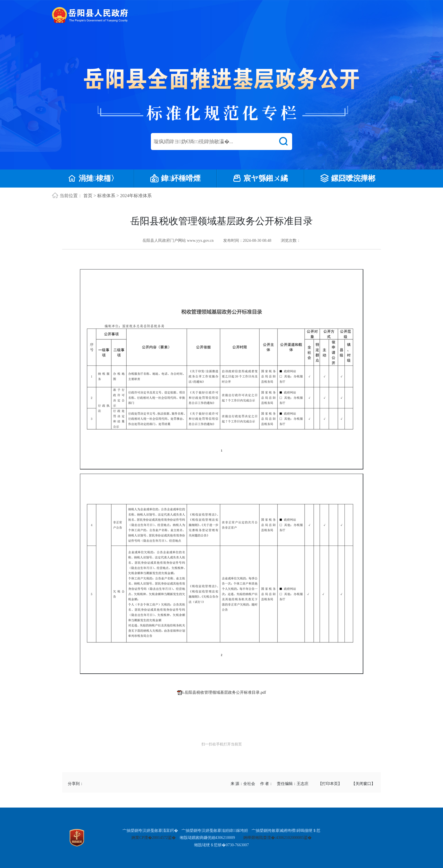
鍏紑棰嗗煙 (175, 179)
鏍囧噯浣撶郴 (348, 179)
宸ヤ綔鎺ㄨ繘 (260, 179)
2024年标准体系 (136, 196)
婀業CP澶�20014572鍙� (154, 838)
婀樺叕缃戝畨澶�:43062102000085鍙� (277, 838)
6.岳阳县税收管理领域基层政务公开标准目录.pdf (224, 692)
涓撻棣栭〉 (93, 179)
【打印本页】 (330, 784)
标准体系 (106, 196)
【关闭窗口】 (363, 784)
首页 (88, 196)
